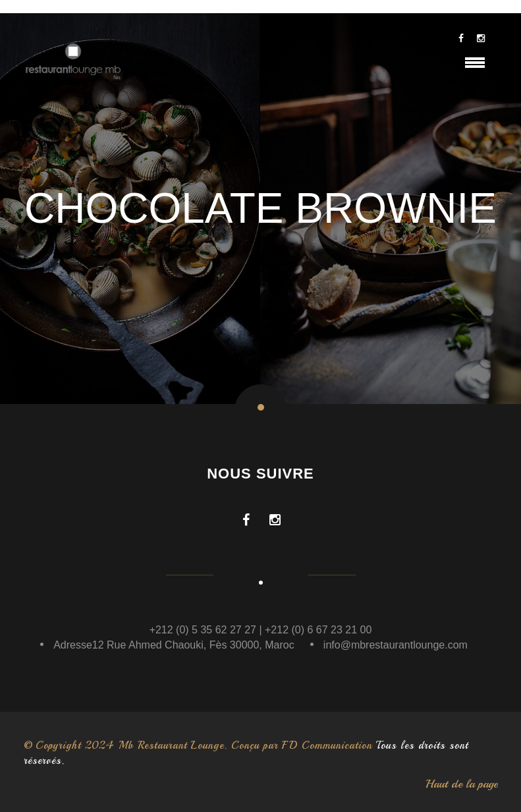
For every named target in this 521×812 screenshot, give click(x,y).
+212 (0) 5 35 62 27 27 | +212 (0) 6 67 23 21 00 (261, 630)
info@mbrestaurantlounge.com (396, 645)
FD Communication (327, 745)
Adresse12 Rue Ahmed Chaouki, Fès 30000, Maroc (174, 645)
